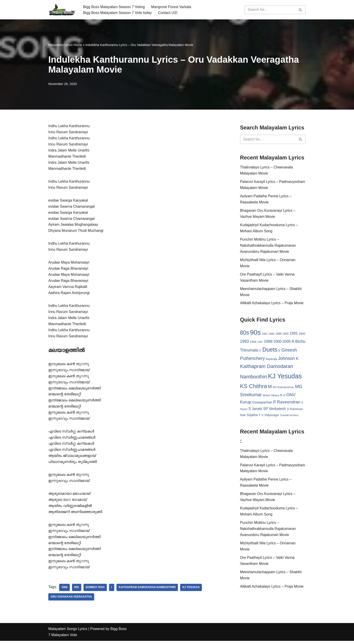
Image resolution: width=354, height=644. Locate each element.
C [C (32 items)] (260, 352)
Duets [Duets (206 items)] (270, 351)
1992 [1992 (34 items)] (302, 335)
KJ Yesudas (191, 591)
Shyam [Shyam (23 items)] (244, 411)
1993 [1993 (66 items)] (245, 343)
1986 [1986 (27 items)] (271, 335)
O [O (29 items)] (284, 397)
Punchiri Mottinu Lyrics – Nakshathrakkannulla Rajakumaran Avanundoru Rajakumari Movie (268, 246)
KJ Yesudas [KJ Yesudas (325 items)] (285, 377)
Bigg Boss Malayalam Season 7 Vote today (118, 13)
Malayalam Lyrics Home (65, 45)
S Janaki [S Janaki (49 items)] (255, 410)
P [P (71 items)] (275, 404)
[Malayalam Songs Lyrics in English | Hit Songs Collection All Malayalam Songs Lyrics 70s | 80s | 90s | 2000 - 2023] (62, 10)
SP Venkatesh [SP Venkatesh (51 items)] (275, 410)
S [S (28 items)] (302, 404)
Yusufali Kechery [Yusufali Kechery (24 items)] (289, 417)
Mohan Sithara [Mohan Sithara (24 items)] (271, 397)
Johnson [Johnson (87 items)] (286, 360)
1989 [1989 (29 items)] (278, 335)
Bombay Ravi (95, 591)
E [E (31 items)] (279, 352)
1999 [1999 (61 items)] (268, 343)
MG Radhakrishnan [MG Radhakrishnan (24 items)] (283, 389)
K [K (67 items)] (297, 360)
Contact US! (168, 13)
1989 (64, 591)
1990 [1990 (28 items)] (286, 335)
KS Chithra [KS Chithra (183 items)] (253, 388)
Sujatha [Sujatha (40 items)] (252, 417)
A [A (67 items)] (293, 343)
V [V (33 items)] (262, 417)
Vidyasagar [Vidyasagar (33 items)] (272, 417)
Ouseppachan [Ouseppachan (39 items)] (262, 404)
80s (77, 591)
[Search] (270, 10)
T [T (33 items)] (260, 417)
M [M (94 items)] (270, 388)
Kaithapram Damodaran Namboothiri (148, 591)
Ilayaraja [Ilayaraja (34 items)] (271, 360)
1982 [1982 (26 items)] (264, 335)
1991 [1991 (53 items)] (294, 334)
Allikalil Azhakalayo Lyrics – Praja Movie (272, 304)
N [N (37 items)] (281, 396)
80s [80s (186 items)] (245, 334)
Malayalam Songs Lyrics (68, 632)
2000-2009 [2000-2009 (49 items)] (282, 343)
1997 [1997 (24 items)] (260, 343)
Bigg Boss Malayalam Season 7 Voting (114, 7)
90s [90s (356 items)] (255, 333)
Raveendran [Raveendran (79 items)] (289, 404)
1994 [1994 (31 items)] (253, 343)
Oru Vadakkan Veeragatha (71, 600)
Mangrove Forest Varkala (172, 7)
